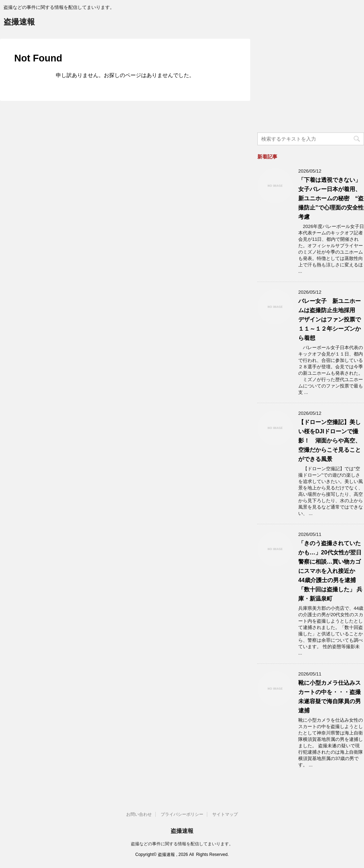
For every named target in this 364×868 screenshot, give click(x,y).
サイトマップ (225, 814)
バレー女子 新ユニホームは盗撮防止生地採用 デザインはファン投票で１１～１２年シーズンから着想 (330, 319)
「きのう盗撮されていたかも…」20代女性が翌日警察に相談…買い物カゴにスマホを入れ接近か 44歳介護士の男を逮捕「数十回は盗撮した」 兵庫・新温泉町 (330, 571)
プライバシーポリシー (182, 814)
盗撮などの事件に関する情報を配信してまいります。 (182, 844)
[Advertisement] (311, 83)
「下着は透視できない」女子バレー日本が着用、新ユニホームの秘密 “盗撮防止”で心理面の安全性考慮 (331, 198)
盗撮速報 (19, 23)
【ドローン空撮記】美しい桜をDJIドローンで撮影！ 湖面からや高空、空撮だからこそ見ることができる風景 (330, 441)
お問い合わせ (139, 814)
